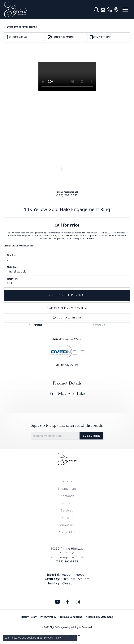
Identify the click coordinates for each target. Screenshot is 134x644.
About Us (67, 525)
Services (67, 510)
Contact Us (67, 532)
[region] (67, 119)
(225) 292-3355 (67, 195)
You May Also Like (67, 393)
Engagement (67, 489)
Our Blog (67, 518)
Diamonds (67, 496)
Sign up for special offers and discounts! (67, 425)
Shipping (35, 325)
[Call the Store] (67, 561)
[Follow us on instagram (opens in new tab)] (78, 602)
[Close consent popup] (74, 638)
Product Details (67, 383)
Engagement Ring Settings (22, 27)
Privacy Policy (48, 617)
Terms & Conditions (71, 617)
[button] (96, 10)
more (90, 239)
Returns (99, 325)
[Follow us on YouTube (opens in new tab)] (57, 602)
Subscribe (91, 436)
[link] (110, 10)
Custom (67, 503)
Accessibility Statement (99, 617)
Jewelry (67, 481)
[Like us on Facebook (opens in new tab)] (67, 602)
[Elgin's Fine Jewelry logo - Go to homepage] (47, 10)
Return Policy (29, 617)
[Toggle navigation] (125, 10)
